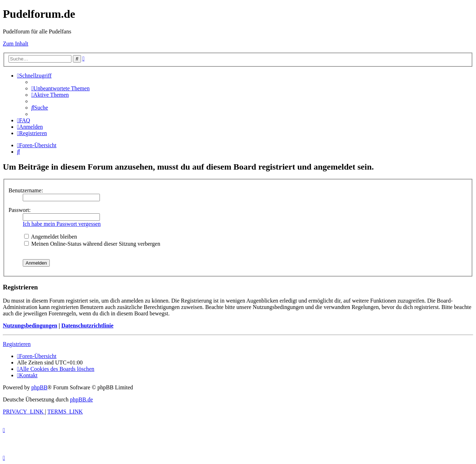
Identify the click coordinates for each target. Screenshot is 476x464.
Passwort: (20, 210)
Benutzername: (26, 190)
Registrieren (17, 344)
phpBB (39, 387)
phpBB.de (81, 399)
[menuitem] (60, 88)
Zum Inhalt (16, 44)
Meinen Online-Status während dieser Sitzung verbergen (92, 244)
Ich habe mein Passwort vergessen (62, 224)
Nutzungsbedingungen (30, 326)
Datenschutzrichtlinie (87, 326)
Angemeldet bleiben (50, 237)
